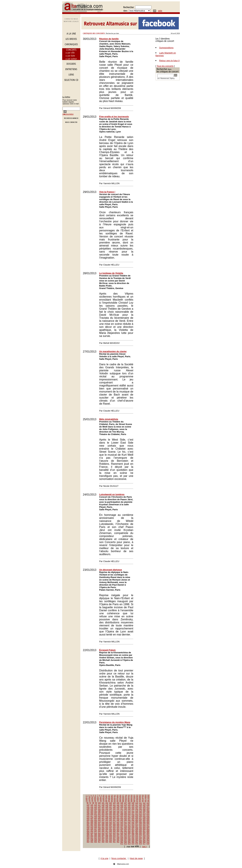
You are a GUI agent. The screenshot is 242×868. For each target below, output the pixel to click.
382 (137, 832)
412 (122, 836)
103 (110, 803)
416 (137, 836)
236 (99, 818)
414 (129, 836)
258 (118, 820)
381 (133, 832)
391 (107, 834)
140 (122, 807)
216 (88, 816)
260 (125, 820)
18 (126, 795)
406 (99, 836)
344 (122, 829)
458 (103, 842)
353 (92, 831)
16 (120, 795)
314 (137, 825)
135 (103, 807)
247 (140, 818)
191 (122, 812)
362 (125, 831)
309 (118, 825)
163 (144, 808)
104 (114, 803)
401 (144, 834)
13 (112, 795)
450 (137, 840)
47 (143, 797)
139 (118, 807)
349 (140, 829)
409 (110, 836)
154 (110, 808)
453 (148, 840)
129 (144, 805)
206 (114, 814)
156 (118, 808)
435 (144, 838)
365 (137, 831)
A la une (104, 858)
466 (133, 842)
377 (118, 832)
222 (110, 816)
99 (96, 803)
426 (110, 838)
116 (96, 805)
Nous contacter (119, 858)
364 (133, 831)
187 (107, 812)
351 (148, 829)
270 (99, 821)
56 (103, 799)
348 (137, 829)
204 (107, 814)
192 (125, 812)
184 (96, 812)
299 (144, 823)
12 (109, 795)
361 (122, 831)
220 (103, 816)
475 (137, 844)
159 (129, 808)
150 (96, 808)
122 (118, 805)
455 (92, 842)
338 (99, 829)
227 (129, 816)
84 (118, 801)
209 (125, 814)
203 (103, 814)
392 (110, 834)
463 (122, 842)
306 (107, 825)
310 (122, 825)
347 (133, 829)
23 (140, 795)
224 (118, 816)
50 (87, 799)
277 (125, 821)
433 (137, 838)
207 (118, 814)
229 (137, 816)
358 (110, 831)
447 (125, 840)
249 (148, 818)
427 (114, 838)
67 (134, 799)
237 (103, 818)
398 (133, 834)
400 (140, 834)
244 (129, 818)
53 (95, 799)
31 (98, 797)
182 (88, 812)
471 (122, 844)
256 (110, 820)
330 (133, 827)
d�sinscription (68, 114)
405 (96, 836)
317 (148, 825)
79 (103, 801)
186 (103, 812)
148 (88, 808)
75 (92, 801)
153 (107, 808)
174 (122, 810)
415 (133, 836)
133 (96, 807)
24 (143, 795)
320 (96, 827)
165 (88, 810)
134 (99, 807)
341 (110, 829)
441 (103, 840)
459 (107, 842)
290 (110, 823)
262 (133, 820)
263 (137, 820)
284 (88, 823)
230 (140, 816)
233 (88, 818)
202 (99, 814)
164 (148, 808)
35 (109, 797)
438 (92, 840)
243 (125, 818)
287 (99, 823)
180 (144, 810)
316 (144, 825)
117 (99, 805)
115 (92, 805)
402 (148, 834)
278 (129, 821)
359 (114, 831)
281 (140, 821)
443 (110, 840)
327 (122, 827)
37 (115, 797)
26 (148, 795)
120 (110, 805)
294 (125, 823)
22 (137, 795)
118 (103, 805)
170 (107, 810)
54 (98, 799)
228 (133, 816)
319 (92, 827)
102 (107, 803)
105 (118, 803)
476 (140, 844)
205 (110, 814)
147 (148, 807)
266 (148, 820)
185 (99, 812)
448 (129, 840)
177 (133, 810)
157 (122, 808)
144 (137, 807)
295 (129, 823)
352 (88, 831)
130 (148, 805)
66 (132, 799)
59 (112, 799)
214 (144, 814)
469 (144, 842)
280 (137, 821)
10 (103, 795)
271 (103, 821)
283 (148, 821)
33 (103, 797)
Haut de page (136, 858)
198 (148, 812)
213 (140, 814)
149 (92, 808)
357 (107, 831)
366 (140, 831)
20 (132, 795)
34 (106, 797)
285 (92, 823)
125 (129, 805)
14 (115, 795)
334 (148, 827)
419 (148, 836)
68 (137, 799)
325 (114, 827)
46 (140, 797)
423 (99, 838)
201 (96, 814)
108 (129, 803)
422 (96, 838)
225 (122, 816)
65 (129, 799)
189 (114, 812)
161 (137, 808)
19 (129, 795)
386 (88, 834)
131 (88, 807)
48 (145, 797)
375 (110, 832)
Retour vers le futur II (169, 61)
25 (145, 795)
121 (114, 805)
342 (114, 829)
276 (122, 821)
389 (99, 834)
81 (109, 801)
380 (129, 832)
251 (92, 820)
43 (132, 797)
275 (118, 821)
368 (148, 831)
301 (88, 825)
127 (137, 805)
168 (99, 810)
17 (123, 795)
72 (148, 799)
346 (129, 829)
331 (137, 827)
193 (129, 812)
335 (88, 829)
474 (133, 844)
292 (118, 823)
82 (112, 801)
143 (133, 807)
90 (134, 801)
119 (107, 805)
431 (129, 838)
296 (133, 823)
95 (148, 801)
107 (125, 803)
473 (129, 844)
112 (144, 803)
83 (115, 801)
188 (110, 812)
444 (114, 840)
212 (137, 814)
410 (114, 836)
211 (133, 814)
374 (107, 832)
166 (92, 810)
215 (148, 814)
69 (140, 799)
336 (92, 829)
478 (148, 844)
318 (88, 827)
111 (140, 803)
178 (137, 810)
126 (133, 805)
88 (129, 801)
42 (129, 797)
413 (125, 836)
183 (92, 812)
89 (132, 801)
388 (96, 834)
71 (145, 799)
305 (103, 825)
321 (99, 827)
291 (114, 823)
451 (140, 840)
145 (140, 807)
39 (120, 797)
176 (129, 810)
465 (129, 842)
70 (143, 799)
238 (107, 818)
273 (110, 821)
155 (114, 808)
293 (122, 823)
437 (88, 840)
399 (137, 834)
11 (106, 795)
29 (92, 797)
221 (107, 816)
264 (140, 820)
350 (144, 829)
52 (92, 799)
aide (160, 11)
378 (122, 832)
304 (99, 825)
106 (122, 803)
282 (144, 821)
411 (118, 836)
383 (140, 832)
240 (114, 818)
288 (103, 823)
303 (96, 825)
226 (125, 816)
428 (118, 838)
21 (134, 795)
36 (112, 797)
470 (148, 842)
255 (107, 820)
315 (140, 825)
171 (110, 810)
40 (123, 797)
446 (122, 840)
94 (145, 801)
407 (103, 836)
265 (144, 820)
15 (118, 795)
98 (93, 803)
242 (122, 818)
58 (109, 799)
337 (96, 829)
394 (118, 834)
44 (134, 797)
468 (140, 842)
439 (96, 840)
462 (118, 842)
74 (89, 801)
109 (133, 803)
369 (88, 832)
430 (125, 838)
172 (114, 810)
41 (126, 797)
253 (99, 820)
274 (114, 821)
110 (137, 803)
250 (88, 820)
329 (129, 827)
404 (92, 836)
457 (99, 842)
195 (137, 812)
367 (144, 831)
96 (88, 803)
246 (137, 818)
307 (110, 825)
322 (103, 827)
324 (110, 827)
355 (99, 831)
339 (103, 829)
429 (122, 838)
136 (107, 807)
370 (92, 832)
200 (92, 814)
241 (118, 818)
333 (144, 827)
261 (129, 820)
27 (87, 797)
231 (144, 816)
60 (115, 799)
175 (125, 810)
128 (140, 805)
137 (110, 807)
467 (137, 842)
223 (114, 816)
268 (92, 821)
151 (99, 808)
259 (122, 820)
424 (103, 838)
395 (122, 834)
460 (110, 842)
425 (107, 838)
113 (148, 803)
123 (122, 805)
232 (148, 816)
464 (125, 842)
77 (98, 801)
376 (114, 832)
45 (137, 797)
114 (88, 805)
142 (129, 807)
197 (144, 812)
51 (89, 799)
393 (114, 834)
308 (114, 825)
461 (114, 842)
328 (125, 827)
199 (88, 814)
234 (92, 818)
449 (133, 840)
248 (144, 818)
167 (96, 810)
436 (148, 838)
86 (123, 801)
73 (87, 801)
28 (89, 797)
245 (133, 818)
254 (103, 820)
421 (92, 838)
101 (103, 803)
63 (123, 799)
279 (133, 821)
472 (125, 844)
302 (92, 825)
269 (96, 821)
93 (143, 801)
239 (110, 818)
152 (103, 808)
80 (106, 801)
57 (106, 799)
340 (107, 829)
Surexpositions (166, 48)
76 (95, 801)
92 (140, 801)
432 (133, 838)
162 (140, 808)
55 (101, 799)
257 (114, 820)
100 (99, 803)
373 (103, 832)
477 (144, 844)
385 (148, 832)
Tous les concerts (165, 66)
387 (92, 834)
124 (125, 805)
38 (118, 797)
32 (101, 797)
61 (118, 799)
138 (114, 807)
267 (88, 821)
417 (140, 836)
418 (144, 836)
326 (118, 827)
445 (118, 840)
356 (103, 831)
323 (107, 827)
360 (118, 831)
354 (96, 831)
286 (96, 823)
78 (101, 801)
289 (107, 823)
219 (99, 816)
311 (125, 825)
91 (137, 801)
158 (125, 808)
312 (129, 825)
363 (129, 831)
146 (144, 807)
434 (140, 838)
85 (120, 801)
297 (137, 823)
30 (95, 797)
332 (140, 827)
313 (133, 825)
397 (129, 834)
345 (125, 829)
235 (96, 818)
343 (118, 829)
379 (125, 832)
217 (92, 816)
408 (107, 836)
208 (122, 814)
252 (96, 820)
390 (103, 834)
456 (96, 842)
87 (126, 801)
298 (140, 823)
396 (125, 834)
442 (107, 840)
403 (88, 836)
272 (107, 821)
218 (96, 816)
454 (88, 842)
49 (148, 797)
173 (118, 810)
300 (148, 823)
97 (90, 803)
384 (144, 832)
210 (129, 814)
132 (92, 807)
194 (133, 812)
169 (103, 810)
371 (96, 832)
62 (120, 799)
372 (99, 832)
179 (140, 810)
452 (144, 840)
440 (99, 840)
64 (126, 799)
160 (133, 808)
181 (148, 810)
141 (125, 807)
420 (88, 838)
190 (118, 812)
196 (140, 812)
